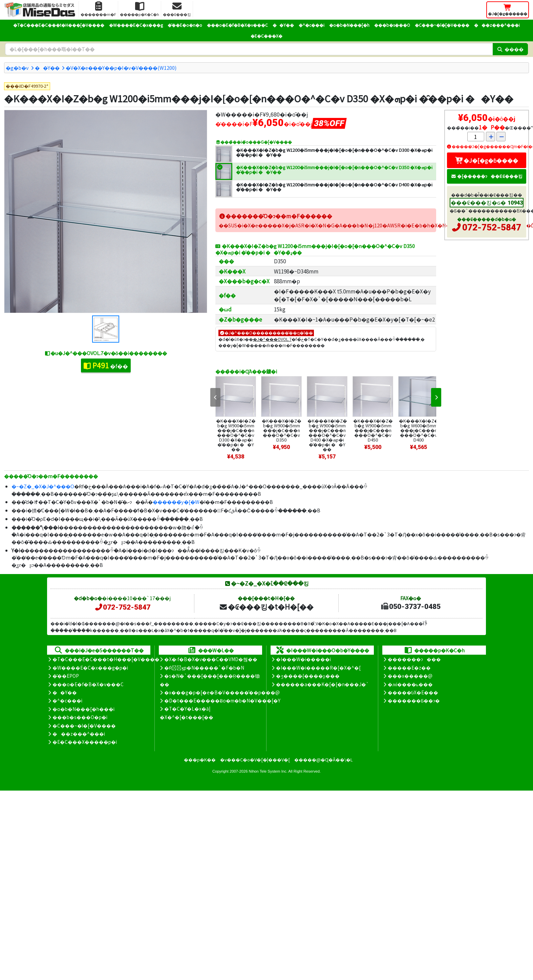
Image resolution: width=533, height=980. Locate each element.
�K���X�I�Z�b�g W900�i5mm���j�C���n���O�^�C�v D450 (373, 430)
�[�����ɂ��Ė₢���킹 (487, 176)
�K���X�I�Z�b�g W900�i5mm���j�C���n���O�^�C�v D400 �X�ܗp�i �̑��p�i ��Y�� (327, 435)
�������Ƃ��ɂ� (414, 700)
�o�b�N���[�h (349, 25)
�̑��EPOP (66, 676)
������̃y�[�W (176, 502)
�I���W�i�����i (303, 659)
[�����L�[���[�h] (249, 49)
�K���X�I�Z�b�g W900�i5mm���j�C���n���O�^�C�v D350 (282, 430)
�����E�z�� (409, 668)
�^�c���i (312, 25)
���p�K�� (200, 760)
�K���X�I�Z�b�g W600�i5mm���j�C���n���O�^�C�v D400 (419, 430)
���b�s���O (392, 25)
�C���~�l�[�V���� (442, 25)
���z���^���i (497, 25)
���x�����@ (410, 676)
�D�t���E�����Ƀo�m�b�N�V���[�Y (222, 700)
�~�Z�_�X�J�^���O (43, 486)
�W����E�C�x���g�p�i (90, 668)
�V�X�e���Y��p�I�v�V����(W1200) (121, 68)
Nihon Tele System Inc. (268, 771)
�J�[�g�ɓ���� (487, 160)
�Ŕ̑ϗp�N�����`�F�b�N (204, 668)
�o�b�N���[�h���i (83, 709)
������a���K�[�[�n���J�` (322, 684)
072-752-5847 (492, 227)
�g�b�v (17, 68)
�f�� (106, 365)
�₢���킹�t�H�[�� (266, 607)
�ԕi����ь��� (410, 684)
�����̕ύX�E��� (413, 692)
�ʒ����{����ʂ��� (308, 676)
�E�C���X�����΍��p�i (85, 742)
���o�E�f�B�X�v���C (237, 25)
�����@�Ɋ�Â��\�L (323, 760)
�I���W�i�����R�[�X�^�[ (318, 668)
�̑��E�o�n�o (185, 25)
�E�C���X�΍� (266, 36)
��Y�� (283, 25)
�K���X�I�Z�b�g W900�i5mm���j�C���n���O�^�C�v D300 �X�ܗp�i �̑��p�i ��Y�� (236, 435)
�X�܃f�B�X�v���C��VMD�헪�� (211, 659)
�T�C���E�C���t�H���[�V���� (59, 25)
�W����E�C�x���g (136, 25)
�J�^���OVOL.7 (272, 339)
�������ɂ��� (414, 659)
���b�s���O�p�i (80, 717)
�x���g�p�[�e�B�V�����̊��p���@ (222, 692)
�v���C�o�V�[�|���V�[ (255, 760)
